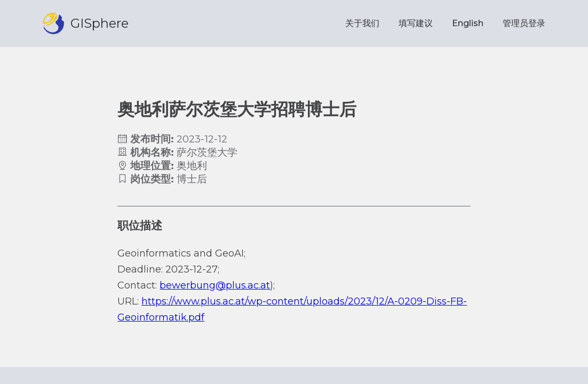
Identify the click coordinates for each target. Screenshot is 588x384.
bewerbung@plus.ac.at (215, 285)
